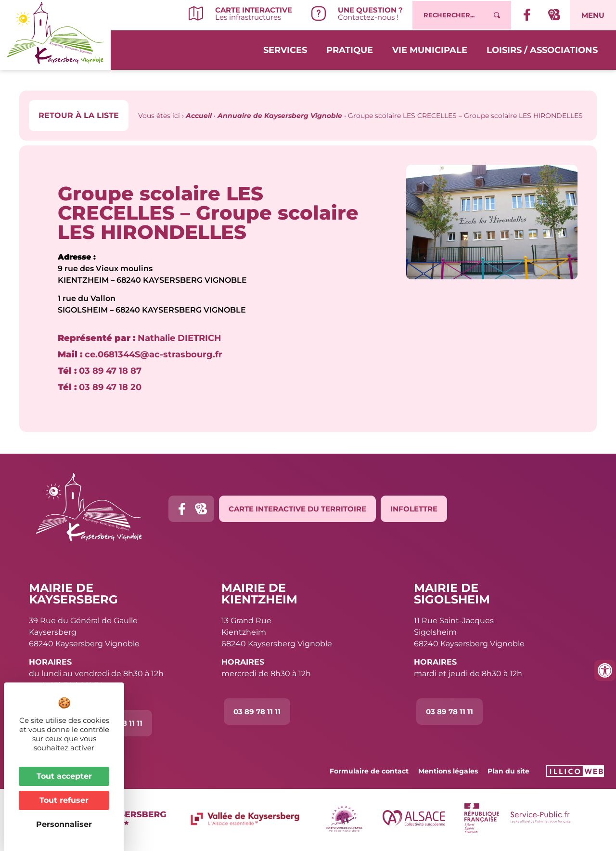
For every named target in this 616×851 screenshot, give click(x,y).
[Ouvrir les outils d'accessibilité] (605, 670)
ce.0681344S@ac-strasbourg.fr (140, 354)
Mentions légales (448, 771)
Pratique (350, 49)
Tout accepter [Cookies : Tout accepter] (64, 776)
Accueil (199, 116)
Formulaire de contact (369, 771)
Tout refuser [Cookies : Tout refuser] (64, 800)
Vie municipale (430, 49)
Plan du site (508, 771)
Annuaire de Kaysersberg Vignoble (280, 116)
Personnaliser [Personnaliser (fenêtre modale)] (64, 824)
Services (285, 49)
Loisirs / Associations (542, 49)
